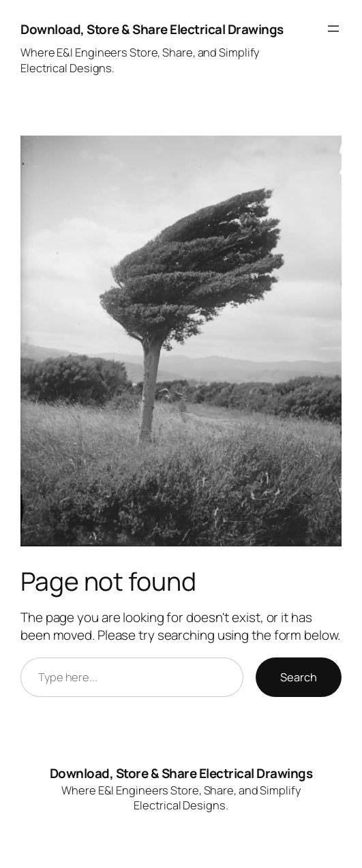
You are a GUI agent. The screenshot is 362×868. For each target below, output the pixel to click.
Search (299, 677)
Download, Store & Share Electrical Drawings (152, 29)
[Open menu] (333, 29)
